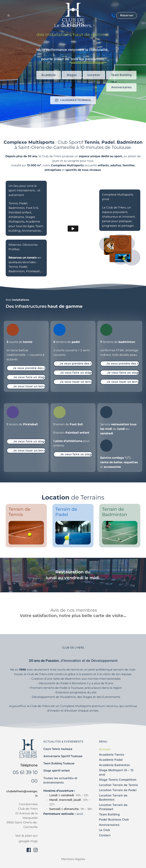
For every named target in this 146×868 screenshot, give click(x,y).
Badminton (17, 271)
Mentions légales (73, 859)
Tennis (13, 267)
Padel (23, 267)
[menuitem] (119, 749)
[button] (10, 15)
